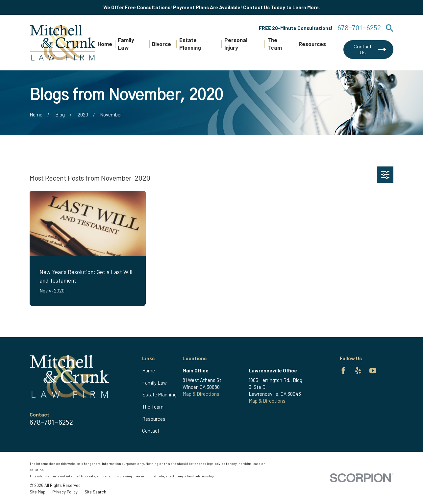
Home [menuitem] (105, 44)
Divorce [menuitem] (162, 44)
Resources (154, 419)
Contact (151, 431)
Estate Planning (159, 394)
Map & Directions (201, 394)
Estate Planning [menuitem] (190, 44)
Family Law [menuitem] (126, 44)
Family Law (154, 383)
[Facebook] (343, 371)
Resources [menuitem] (312, 44)
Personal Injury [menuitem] (236, 44)
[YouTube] (373, 371)
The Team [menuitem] (275, 44)
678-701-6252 (359, 28)
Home (149, 370)
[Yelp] (358, 371)
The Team (153, 407)
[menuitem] (37, 492)
